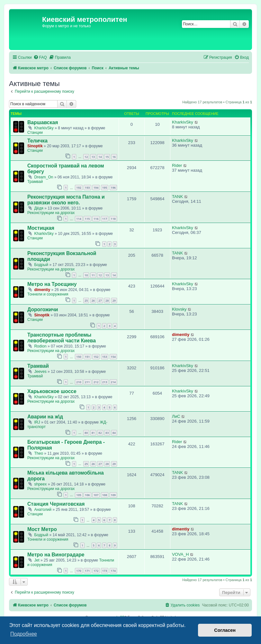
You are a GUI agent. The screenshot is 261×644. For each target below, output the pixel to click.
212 (96, 382)
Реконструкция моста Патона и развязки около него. (66, 200)
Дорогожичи (43, 309)
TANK (177, 197)
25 (86, 301)
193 (87, 188)
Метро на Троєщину (52, 284)
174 (113, 571)
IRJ (37, 422)
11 (93, 275)
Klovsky (179, 309)
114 (79, 219)
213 (105, 382)
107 (96, 495)
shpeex (40, 484)
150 (79, 357)
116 (96, 219)
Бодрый (41, 265)
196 (113, 188)
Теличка (37, 141)
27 (100, 301)
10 (86, 275)
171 (87, 571)
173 (105, 571)
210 (79, 382)
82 (100, 433)
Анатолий (43, 510)
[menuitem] (40, 58)
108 (105, 495)
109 (113, 495)
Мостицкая (41, 228)
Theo (39, 453)
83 (107, 433)
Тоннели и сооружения (48, 294)
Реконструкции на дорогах (51, 213)
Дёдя (39, 208)
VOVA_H (180, 554)
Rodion (40, 346)
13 (93, 157)
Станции (35, 133)
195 (105, 188)
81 (93, 433)
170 (79, 571)
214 (113, 382)
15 (107, 157)
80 (86, 433)
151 (87, 357)
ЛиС (176, 416)
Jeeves (40, 372)
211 (87, 382)
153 (105, 357)
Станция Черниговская (56, 504)
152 (96, 357)
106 (87, 495)
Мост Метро (42, 529)
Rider (177, 165)
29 (114, 301)
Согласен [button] (225, 630)
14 (100, 157)
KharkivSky (44, 128)
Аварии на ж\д (45, 417)
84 (114, 433)
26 (93, 301)
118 (113, 219)
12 (86, 157)
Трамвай (35, 182)
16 (114, 157)
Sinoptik (35, 146)
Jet (37, 560)
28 (107, 301)
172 (96, 571)
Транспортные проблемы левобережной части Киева (62, 338)
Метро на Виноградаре (56, 555)
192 (79, 188)
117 (105, 219)
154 (113, 357)
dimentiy (42, 290)
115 (87, 219)
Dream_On (44, 177)
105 (79, 495)
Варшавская (43, 122)
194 (96, 188)
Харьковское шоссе (52, 391)
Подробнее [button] (24, 634)
